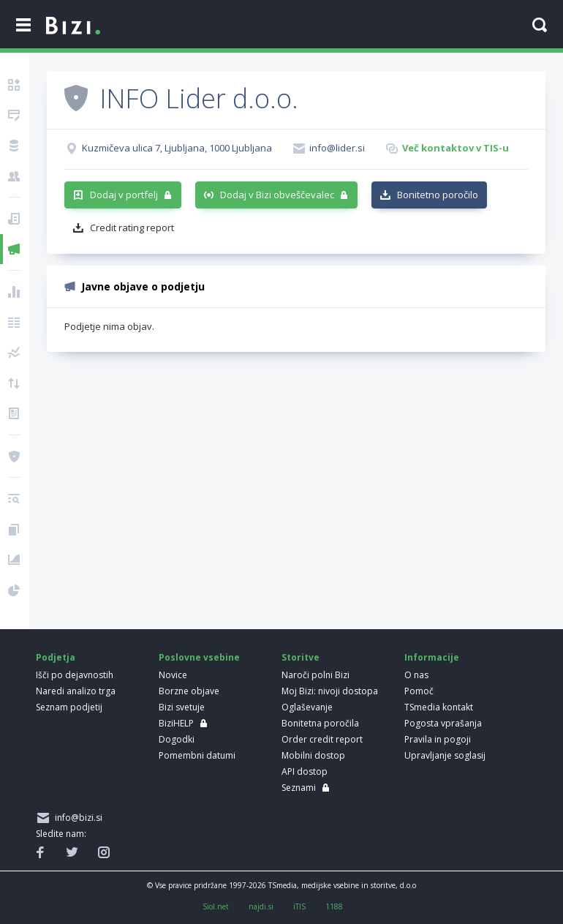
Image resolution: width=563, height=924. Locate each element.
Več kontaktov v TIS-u (456, 148)
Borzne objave (189, 691)
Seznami (299, 788)
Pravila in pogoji (438, 739)
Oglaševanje (307, 707)
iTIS (299, 906)
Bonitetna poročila (320, 723)
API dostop (305, 771)
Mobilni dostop (313, 755)
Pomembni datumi (197, 755)
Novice (173, 675)
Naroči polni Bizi (315, 675)
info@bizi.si (76, 818)
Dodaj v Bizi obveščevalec (277, 195)
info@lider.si (337, 148)
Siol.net (216, 906)
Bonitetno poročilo (438, 195)
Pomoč (419, 691)
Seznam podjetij (69, 707)
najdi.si (261, 906)
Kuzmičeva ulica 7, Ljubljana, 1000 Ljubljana (177, 148)
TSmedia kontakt (439, 707)
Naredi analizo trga (76, 691)
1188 (334, 906)
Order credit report (322, 739)
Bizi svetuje (182, 707)
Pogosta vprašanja (443, 723)
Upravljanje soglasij (445, 755)
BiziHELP (176, 723)
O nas (416, 675)
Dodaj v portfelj (124, 195)
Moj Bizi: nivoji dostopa (330, 691)
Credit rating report (132, 228)
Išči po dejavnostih (75, 675)
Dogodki (177, 739)
